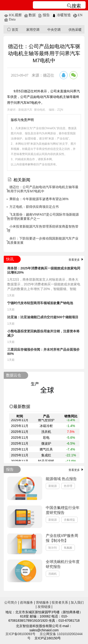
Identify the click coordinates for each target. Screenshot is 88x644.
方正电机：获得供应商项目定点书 (34, 207)
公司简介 (11, 602)
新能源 (53, 486)
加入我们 (77, 602)
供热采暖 (75, 30)
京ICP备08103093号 (20, 634)
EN (78, 15)
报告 (44, 15)
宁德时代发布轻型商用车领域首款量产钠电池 (40, 303)
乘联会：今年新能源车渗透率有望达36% (39, 199)
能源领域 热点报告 (61, 479)
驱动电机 (40, 110)
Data (10, 19)
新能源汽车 (25, 110)
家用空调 (33, 30)
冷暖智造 (61, 15)
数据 (30, 15)
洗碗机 (53, 574)
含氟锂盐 (69, 520)
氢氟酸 (68, 548)
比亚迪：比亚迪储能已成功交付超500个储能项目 (43, 317)
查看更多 (76, 260)
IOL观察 (13, 15)
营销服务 (42, 602)
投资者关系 (60, 602)
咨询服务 (27, 602)
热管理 (68, 486)
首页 (13, 29)
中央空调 (54, 30)
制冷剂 (53, 548)
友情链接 (44, 607)
